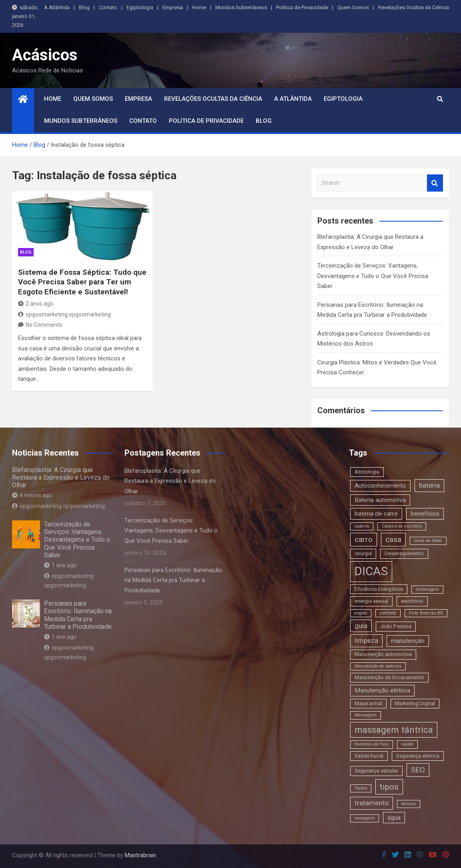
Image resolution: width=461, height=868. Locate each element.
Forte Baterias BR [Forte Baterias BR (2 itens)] (426, 613)
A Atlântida (57, 7)
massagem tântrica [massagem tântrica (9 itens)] (394, 730)
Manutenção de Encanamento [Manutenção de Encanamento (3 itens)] (389, 677)
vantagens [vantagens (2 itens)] (365, 818)
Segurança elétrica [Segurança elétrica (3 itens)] (418, 756)
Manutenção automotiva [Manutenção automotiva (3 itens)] (383, 654)
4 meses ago (32, 495)
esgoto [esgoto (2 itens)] (361, 613)
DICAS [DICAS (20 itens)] (371, 571)
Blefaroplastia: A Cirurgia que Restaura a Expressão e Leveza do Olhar (61, 477)
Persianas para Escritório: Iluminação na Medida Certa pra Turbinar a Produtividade (78, 615)
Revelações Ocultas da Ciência (414, 7)
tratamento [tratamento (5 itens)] (372, 803)
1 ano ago (60, 565)
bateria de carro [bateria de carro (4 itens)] (376, 514)
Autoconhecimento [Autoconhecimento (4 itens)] (380, 486)
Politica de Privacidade (302, 7)
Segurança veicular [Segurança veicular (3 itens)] (376, 771)
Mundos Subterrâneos (241, 7)
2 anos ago (36, 304)
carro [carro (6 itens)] (364, 539)
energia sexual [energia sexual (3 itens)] (371, 601)
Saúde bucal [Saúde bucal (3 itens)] (369, 756)
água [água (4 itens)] (394, 818)
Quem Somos (353, 7)
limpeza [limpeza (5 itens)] (366, 640)
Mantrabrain (140, 855)
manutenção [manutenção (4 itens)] (408, 641)
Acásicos (45, 55)
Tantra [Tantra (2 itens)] (361, 788)
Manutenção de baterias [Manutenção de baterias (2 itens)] (378, 666)
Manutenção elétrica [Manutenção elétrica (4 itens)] (382, 690)
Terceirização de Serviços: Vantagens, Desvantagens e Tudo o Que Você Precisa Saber (373, 276)
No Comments (44, 325)
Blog (84, 7)
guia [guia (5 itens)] (361, 626)
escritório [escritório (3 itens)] (412, 601)
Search (435, 183)
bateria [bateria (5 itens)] (429, 485)
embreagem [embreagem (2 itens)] (427, 589)
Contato (108, 7)
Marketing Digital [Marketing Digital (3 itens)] (415, 703)
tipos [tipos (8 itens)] (389, 787)
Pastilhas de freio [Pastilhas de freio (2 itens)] (372, 744)
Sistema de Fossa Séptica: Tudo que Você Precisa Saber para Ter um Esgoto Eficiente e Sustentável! (82, 282)
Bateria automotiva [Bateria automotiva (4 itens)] (380, 500)
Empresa (173, 7)
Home (199, 7)
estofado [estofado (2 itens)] (388, 613)
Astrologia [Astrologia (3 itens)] (367, 472)
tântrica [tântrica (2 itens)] (409, 804)
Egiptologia (140, 7)
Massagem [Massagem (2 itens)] (366, 715)
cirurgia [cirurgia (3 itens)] (363, 553)
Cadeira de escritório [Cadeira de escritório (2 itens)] (402, 526)
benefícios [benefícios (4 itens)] (425, 514)
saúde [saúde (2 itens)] (407, 744)
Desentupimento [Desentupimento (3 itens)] (404, 553)
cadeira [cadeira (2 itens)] (362, 526)
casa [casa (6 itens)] (393, 539)
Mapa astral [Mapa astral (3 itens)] (368, 703)
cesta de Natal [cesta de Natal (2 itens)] (428, 541)
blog (26, 252)
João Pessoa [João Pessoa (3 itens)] (396, 626)
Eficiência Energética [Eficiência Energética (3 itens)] (379, 589)
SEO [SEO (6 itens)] (418, 770)
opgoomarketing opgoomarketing (64, 314)
